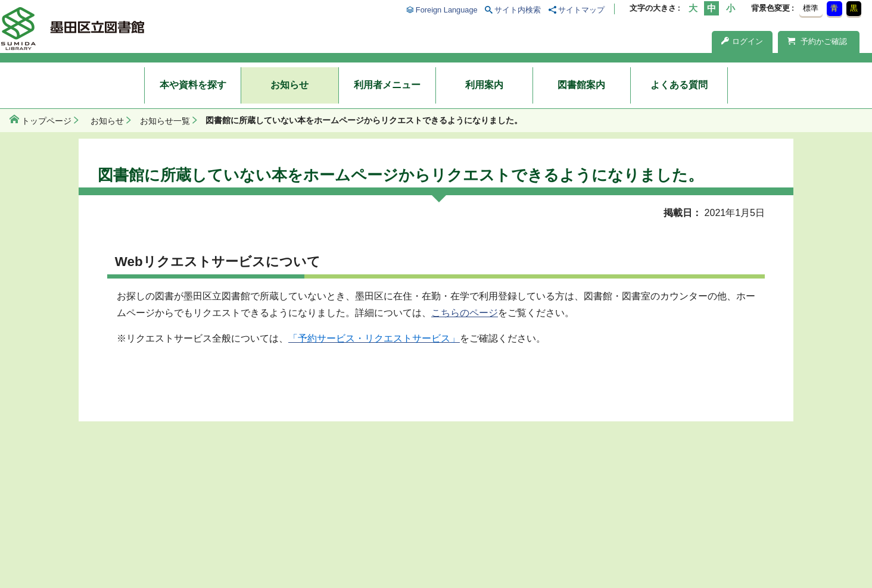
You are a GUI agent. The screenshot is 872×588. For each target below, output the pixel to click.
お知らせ (289, 85)
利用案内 (484, 85)
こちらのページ (465, 313)
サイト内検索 (518, 10)
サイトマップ (581, 10)
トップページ (46, 121)
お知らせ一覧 (165, 121)
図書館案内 (581, 85)
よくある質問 (679, 85)
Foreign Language (447, 10)
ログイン (742, 41)
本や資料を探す (193, 85)
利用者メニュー (387, 85)
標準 (811, 8)
